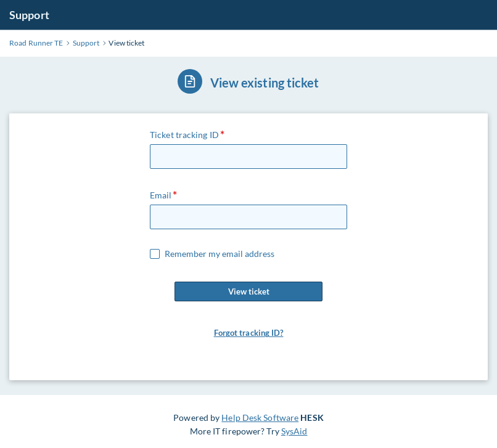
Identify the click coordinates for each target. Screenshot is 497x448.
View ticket (248, 291)
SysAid (294, 431)
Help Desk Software (260, 417)
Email (161, 195)
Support (29, 15)
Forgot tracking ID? (249, 333)
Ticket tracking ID (184, 135)
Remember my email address (220, 254)
